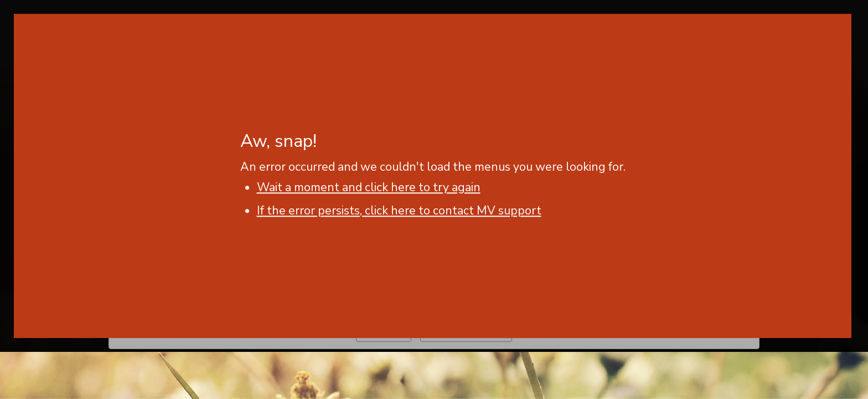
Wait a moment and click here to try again (369, 187)
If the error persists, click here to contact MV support (399, 211)
